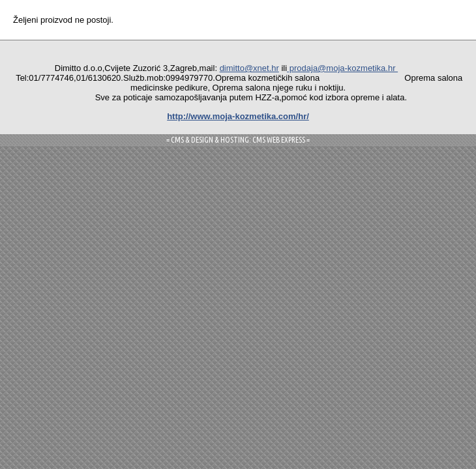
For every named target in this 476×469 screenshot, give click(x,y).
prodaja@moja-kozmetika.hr (342, 68)
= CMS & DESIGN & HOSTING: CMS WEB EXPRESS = (238, 140)
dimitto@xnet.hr (249, 68)
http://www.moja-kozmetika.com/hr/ (238, 116)
